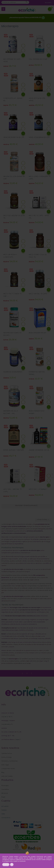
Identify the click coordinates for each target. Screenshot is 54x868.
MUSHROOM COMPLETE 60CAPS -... (12, 334)
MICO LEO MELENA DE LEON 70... (14, 217)
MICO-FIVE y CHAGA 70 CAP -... (12, 295)
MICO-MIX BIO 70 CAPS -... (39, 294)
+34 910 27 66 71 (7, 717)
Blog (3, 772)
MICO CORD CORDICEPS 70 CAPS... (40, 178)
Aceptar (6, 865)
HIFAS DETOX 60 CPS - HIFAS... (38, 100)
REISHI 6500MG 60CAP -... (39, 333)
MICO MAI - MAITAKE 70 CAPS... (13, 490)
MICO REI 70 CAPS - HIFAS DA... (39, 217)
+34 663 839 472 (7, 724)
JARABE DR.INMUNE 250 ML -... (39, 451)
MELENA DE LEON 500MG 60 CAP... (14, 178)
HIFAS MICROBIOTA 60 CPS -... (14, 139)
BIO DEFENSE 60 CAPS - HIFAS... (13, 60)
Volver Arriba (43, 520)
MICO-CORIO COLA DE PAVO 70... (38, 256)
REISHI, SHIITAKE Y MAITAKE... (14, 450)
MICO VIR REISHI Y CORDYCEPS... (10, 256)
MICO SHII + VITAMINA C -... (39, 489)
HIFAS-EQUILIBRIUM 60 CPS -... (39, 139)
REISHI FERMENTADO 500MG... (37, 412)
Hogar (3, 797)
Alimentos (5, 793)
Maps (17, 739)
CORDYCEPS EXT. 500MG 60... (13, 100)
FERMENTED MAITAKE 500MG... (37, 373)
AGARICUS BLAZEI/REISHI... (13, 372)
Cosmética (5, 789)
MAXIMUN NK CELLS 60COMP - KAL (11, 412)
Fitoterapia (5, 786)
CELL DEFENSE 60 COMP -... (39, 59)
